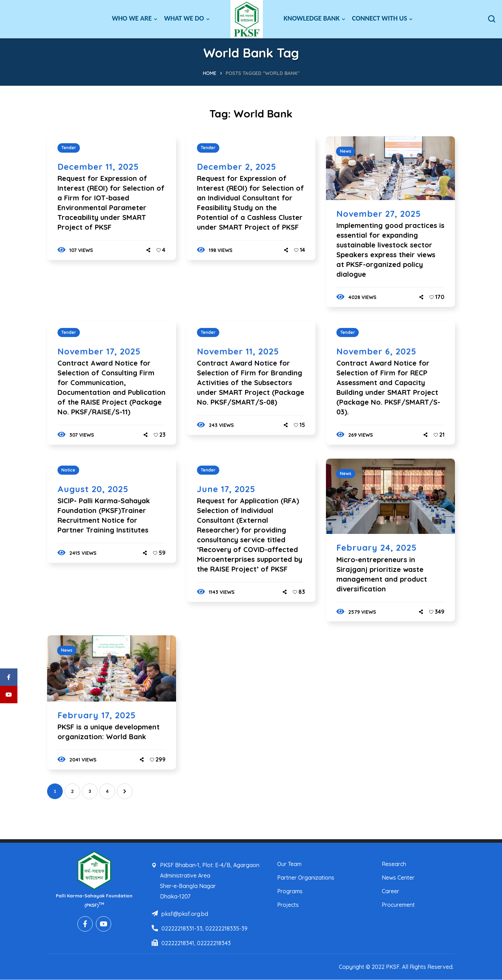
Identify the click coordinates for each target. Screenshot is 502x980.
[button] (492, 19)
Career (390, 891)
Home (210, 73)
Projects (288, 905)
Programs (290, 891)
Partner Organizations (306, 878)
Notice (68, 470)
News (346, 151)
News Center (398, 878)
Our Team (289, 864)
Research (394, 864)
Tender (69, 148)
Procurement (398, 905)
